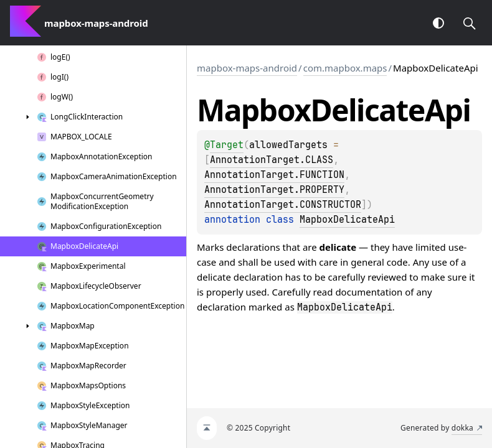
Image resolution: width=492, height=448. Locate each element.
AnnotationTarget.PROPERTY (274, 190)
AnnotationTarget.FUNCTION (274, 175)
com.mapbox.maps (345, 68)
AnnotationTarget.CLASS (272, 160)
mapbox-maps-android (247, 68)
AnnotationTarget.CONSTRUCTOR (283, 205)
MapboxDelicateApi (347, 220)
